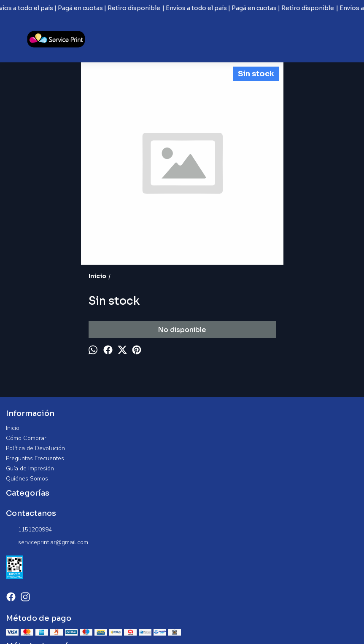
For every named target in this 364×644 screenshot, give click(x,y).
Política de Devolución (35, 448)
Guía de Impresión (30, 468)
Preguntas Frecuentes (35, 458)
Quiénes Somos (27, 479)
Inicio (13, 428)
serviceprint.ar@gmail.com (47, 542)
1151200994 (29, 530)
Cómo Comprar (26, 438)
